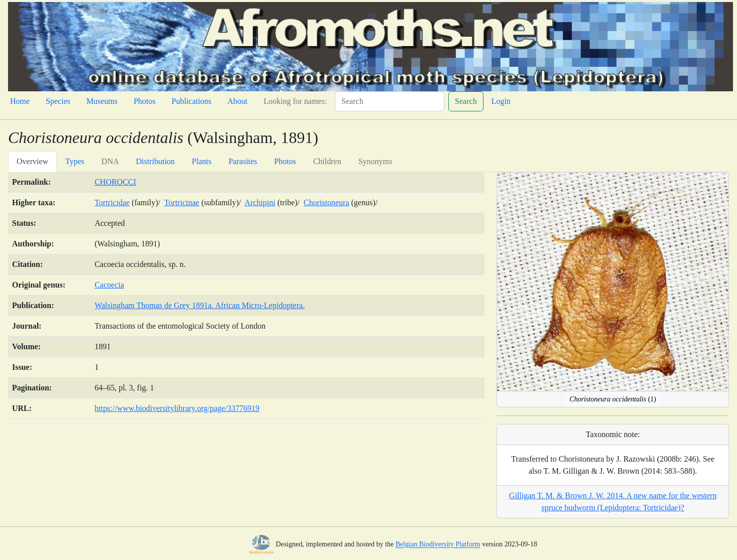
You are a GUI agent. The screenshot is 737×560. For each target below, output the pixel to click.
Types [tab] (75, 161)
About (237, 101)
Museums (102, 101)
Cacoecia (109, 285)
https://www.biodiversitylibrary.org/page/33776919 (177, 408)
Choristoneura (327, 202)
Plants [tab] (202, 161)
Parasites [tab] (243, 161)
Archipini (260, 202)
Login (501, 101)
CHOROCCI (115, 182)
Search (466, 101)
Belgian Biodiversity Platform (438, 545)
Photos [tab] (285, 161)
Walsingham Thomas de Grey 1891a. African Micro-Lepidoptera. (200, 305)
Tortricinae (182, 202)
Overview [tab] (32, 161)
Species (58, 101)
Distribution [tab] (155, 161)
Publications (192, 101)
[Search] (390, 101)
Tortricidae (112, 202)
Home (20, 101)
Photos (145, 101)
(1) (613, 399)
